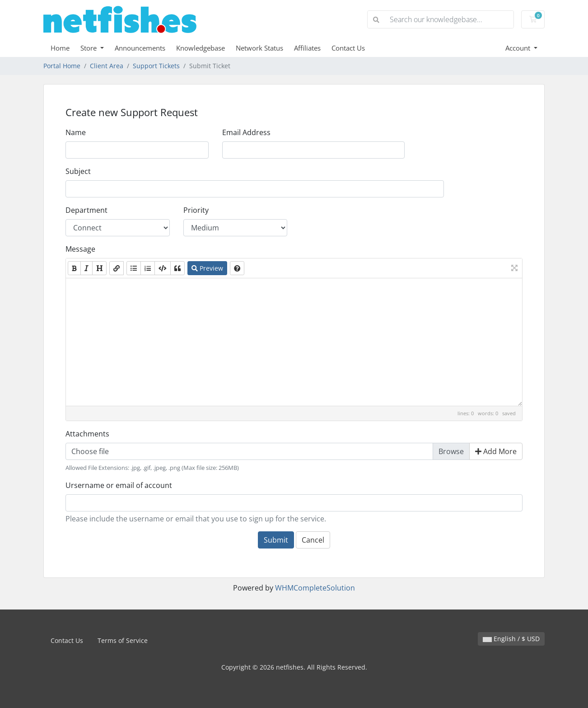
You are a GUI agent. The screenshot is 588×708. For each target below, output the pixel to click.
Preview (207, 268)
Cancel (313, 540)
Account (519, 48)
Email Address (246, 132)
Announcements (140, 48)
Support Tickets (156, 66)
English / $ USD (511, 639)
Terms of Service (123, 640)
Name (76, 132)
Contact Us (348, 48)
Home (60, 48)
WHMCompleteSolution (315, 588)
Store (89, 48)
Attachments (87, 434)
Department (86, 210)
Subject (78, 171)
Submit (276, 540)
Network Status (259, 48)
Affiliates (307, 48)
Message (80, 249)
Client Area (107, 66)
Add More (496, 451)
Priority (196, 210)
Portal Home (62, 66)
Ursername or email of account (119, 485)
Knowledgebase (201, 48)
